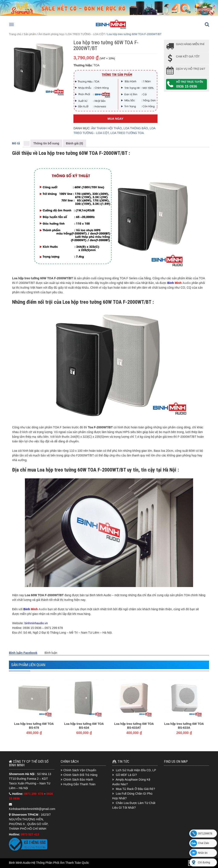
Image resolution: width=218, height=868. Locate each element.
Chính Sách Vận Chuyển (80, 770)
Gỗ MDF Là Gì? (126, 775)
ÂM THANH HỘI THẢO (106, 128)
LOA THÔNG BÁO (136, 128)
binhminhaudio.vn (36, 623)
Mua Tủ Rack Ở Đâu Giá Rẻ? (135, 789)
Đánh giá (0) (75, 143)
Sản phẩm (30, 34)
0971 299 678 (34, 794)
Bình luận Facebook (23, 653)
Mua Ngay (115, 119)
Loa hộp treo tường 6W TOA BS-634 (84, 726)
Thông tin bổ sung (46, 143)
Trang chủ (15, 34)
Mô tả (16, 143)
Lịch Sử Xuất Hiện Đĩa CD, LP (136, 770)
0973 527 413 (30, 834)
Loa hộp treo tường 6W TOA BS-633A (184, 726)
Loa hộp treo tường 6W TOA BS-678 (34, 726)
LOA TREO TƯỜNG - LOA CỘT (86, 34)
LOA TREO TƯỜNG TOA (127, 133)
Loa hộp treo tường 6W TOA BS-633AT (134, 726)
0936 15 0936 (187, 86)
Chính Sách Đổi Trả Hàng (80, 775)
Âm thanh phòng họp (51, 34)
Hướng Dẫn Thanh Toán (80, 784)
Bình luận (51, 653)
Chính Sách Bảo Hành (78, 780)
